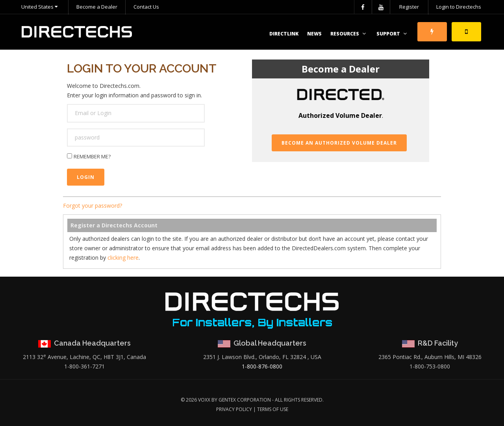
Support (393, 34)
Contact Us (146, 7)
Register (409, 7)
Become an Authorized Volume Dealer (339, 143)
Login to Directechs (459, 7)
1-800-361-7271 (84, 366)
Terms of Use (273, 409)
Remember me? (92, 156)
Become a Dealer (97, 7)
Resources (349, 34)
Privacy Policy (234, 409)
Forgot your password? (93, 206)
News (314, 34)
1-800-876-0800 (262, 366)
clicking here (123, 258)
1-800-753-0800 (430, 366)
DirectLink (284, 34)
